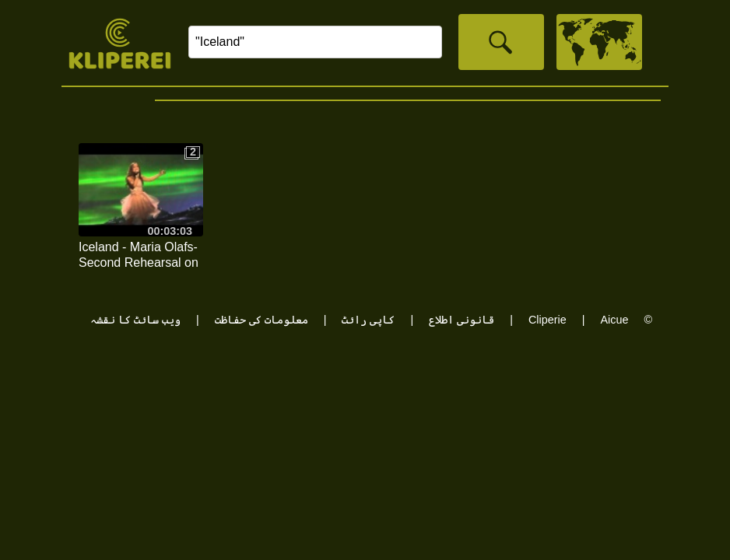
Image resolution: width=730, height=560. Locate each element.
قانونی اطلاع (462, 320)
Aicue (614, 320)
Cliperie (547, 320)
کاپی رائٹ (368, 320)
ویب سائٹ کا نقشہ (135, 320)
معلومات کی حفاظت (261, 320)
